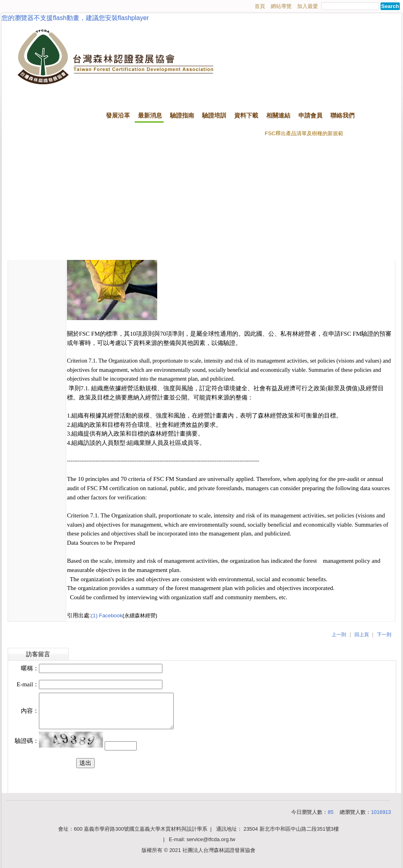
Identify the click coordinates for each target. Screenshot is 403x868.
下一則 (384, 635)
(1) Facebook (107, 616)
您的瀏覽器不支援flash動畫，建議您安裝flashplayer (75, 18)
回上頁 (362, 635)
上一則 (339, 635)
